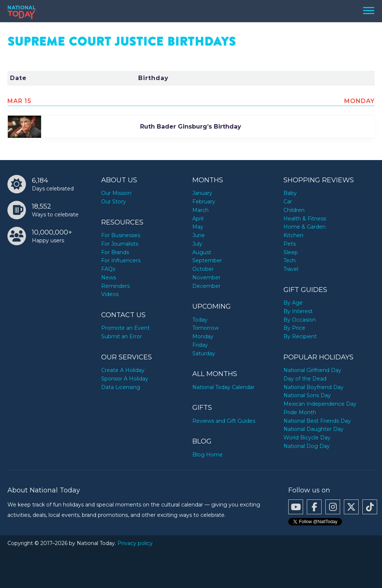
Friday (200, 345)
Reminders (115, 286)
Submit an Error (122, 336)
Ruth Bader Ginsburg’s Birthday (191, 127)
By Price (294, 328)
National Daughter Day (313, 429)
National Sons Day (307, 395)
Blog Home (207, 455)
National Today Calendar (223, 387)
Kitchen (293, 235)
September (207, 260)
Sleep (291, 252)
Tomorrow (205, 328)
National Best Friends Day (317, 421)
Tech (290, 260)
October (203, 269)
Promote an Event (125, 328)
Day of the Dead (305, 379)
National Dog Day (307, 446)
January (202, 193)
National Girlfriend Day (312, 370)
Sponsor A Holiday (125, 379)
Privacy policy (135, 543)
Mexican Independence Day (320, 404)
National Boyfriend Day (313, 387)
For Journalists (120, 244)
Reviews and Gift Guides (224, 421)
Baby (290, 193)
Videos (110, 294)
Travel (291, 269)
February (204, 202)
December (206, 286)
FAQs (108, 269)
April (198, 219)
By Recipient (300, 336)
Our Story (114, 202)
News (109, 278)
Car (288, 202)
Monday (203, 336)
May (198, 227)
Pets (290, 244)
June (199, 235)
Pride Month (300, 412)
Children (294, 210)
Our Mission (116, 193)
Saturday (204, 353)
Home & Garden (305, 227)
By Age (293, 303)
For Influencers (121, 260)
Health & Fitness (305, 219)
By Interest (298, 311)
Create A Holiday (123, 370)
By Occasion (300, 320)
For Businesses (121, 235)
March (200, 210)
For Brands (115, 252)
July (197, 244)
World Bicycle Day (307, 438)
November (206, 278)
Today (200, 320)
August (202, 252)
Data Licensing (121, 387)
